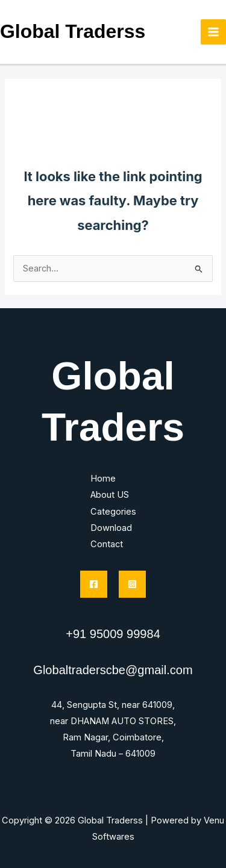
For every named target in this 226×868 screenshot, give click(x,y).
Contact (107, 544)
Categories (113, 512)
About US (110, 495)
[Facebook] (94, 584)
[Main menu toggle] (213, 32)
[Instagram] (132, 584)
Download (111, 528)
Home (103, 479)
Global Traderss (73, 31)
